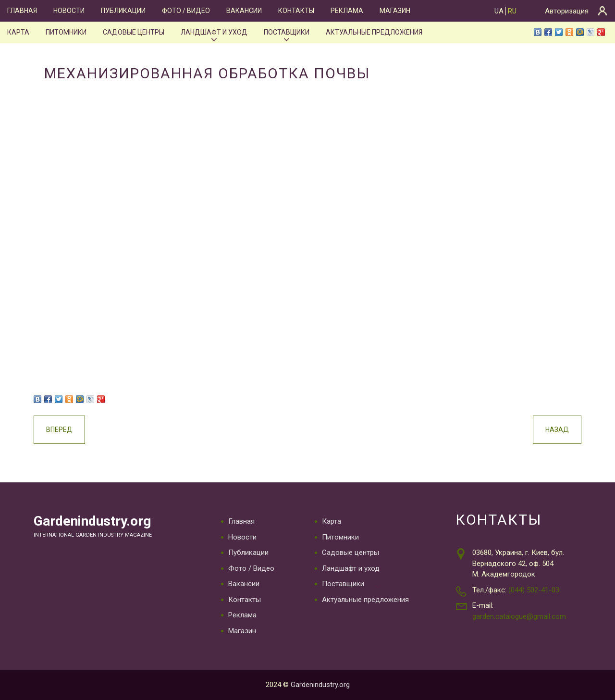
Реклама (347, 11)
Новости (69, 11)
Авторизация (567, 11)
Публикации (123, 11)
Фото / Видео (186, 11)
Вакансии (244, 11)
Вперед (59, 430)
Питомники (66, 32)
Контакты (296, 11)
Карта (18, 32)
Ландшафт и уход (214, 32)
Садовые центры (134, 32)
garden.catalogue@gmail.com (519, 616)
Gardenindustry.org (92, 521)
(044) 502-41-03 (534, 590)
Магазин (395, 11)
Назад (557, 430)
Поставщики (287, 32)
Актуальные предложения (374, 32)
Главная (22, 11)
